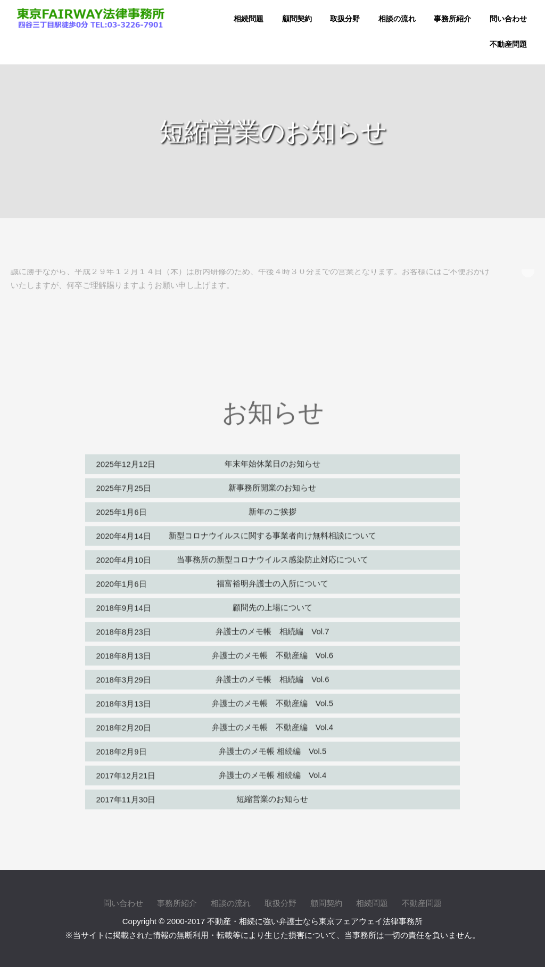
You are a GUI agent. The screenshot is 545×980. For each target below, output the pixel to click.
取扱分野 (345, 19)
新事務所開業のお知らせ (272, 484)
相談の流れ (397, 19)
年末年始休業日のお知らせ (272, 460)
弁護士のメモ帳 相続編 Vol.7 (272, 628)
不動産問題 (508, 44)
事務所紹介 (452, 19)
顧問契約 (297, 19)
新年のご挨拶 (272, 508)
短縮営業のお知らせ (272, 796)
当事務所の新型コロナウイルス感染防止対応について (272, 556)
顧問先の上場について (272, 604)
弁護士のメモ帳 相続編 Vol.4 (273, 772)
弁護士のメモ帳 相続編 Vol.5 (273, 748)
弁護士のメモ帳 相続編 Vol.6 (272, 676)
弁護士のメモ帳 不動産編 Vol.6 (272, 652)
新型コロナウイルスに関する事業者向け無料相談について (272, 532)
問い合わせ (508, 19)
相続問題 (249, 19)
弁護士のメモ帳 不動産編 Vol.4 (272, 724)
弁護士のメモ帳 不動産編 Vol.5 (272, 700)
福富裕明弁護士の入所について (272, 580)
